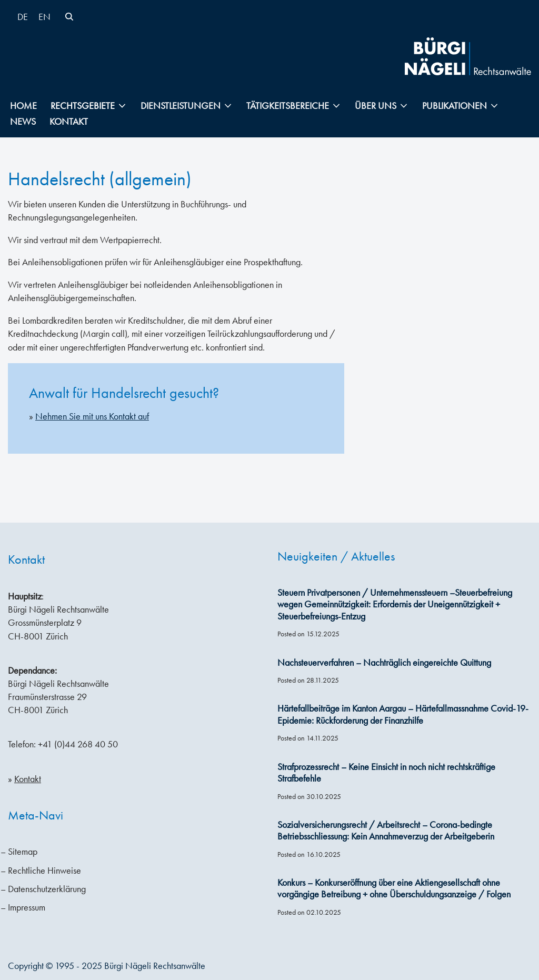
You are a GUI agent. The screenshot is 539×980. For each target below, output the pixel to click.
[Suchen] (69, 17)
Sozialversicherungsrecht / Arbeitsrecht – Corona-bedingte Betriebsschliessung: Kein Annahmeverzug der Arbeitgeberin (386, 831)
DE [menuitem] (23, 17)
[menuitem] (23, 17)
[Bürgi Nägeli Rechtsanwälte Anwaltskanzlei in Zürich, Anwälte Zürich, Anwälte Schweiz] (468, 56)
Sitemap (23, 852)
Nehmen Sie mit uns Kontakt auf (92, 416)
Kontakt (69, 122)
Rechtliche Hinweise (44, 871)
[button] (122, 106)
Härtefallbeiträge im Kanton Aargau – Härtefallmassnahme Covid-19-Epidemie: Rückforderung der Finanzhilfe (403, 714)
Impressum (27, 907)
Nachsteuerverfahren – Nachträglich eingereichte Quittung (384, 663)
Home (23, 106)
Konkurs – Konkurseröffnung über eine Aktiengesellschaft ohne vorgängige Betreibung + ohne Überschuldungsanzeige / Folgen (394, 889)
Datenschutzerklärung (47, 889)
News (23, 122)
